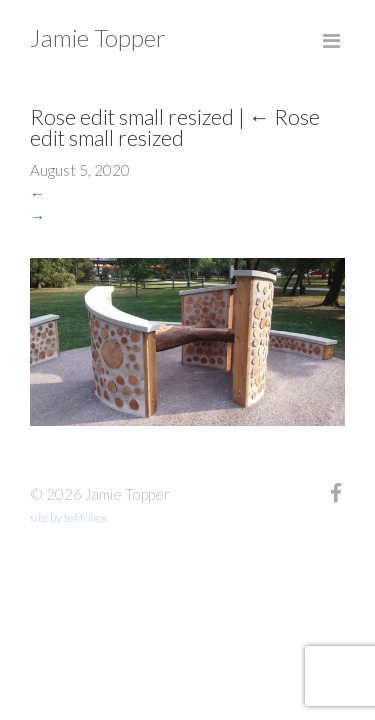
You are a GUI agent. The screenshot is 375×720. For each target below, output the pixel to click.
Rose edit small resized (175, 127)
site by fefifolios (68, 517)
